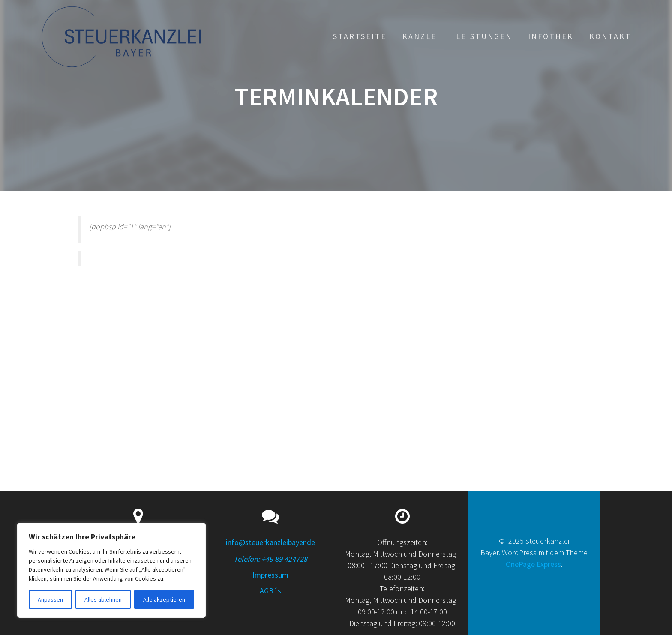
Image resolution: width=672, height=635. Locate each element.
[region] (111, 570)
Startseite (360, 36)
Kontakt (610, 36)
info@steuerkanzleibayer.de (270, 542)
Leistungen (484, 36)
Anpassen (50, 599)
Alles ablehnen (103, 599)
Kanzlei (421, 36)
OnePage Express (533, 564)
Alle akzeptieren (164, 599)
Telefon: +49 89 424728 (270, 559)
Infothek (551, 36)
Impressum (270, 575)
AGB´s (270, 591)
